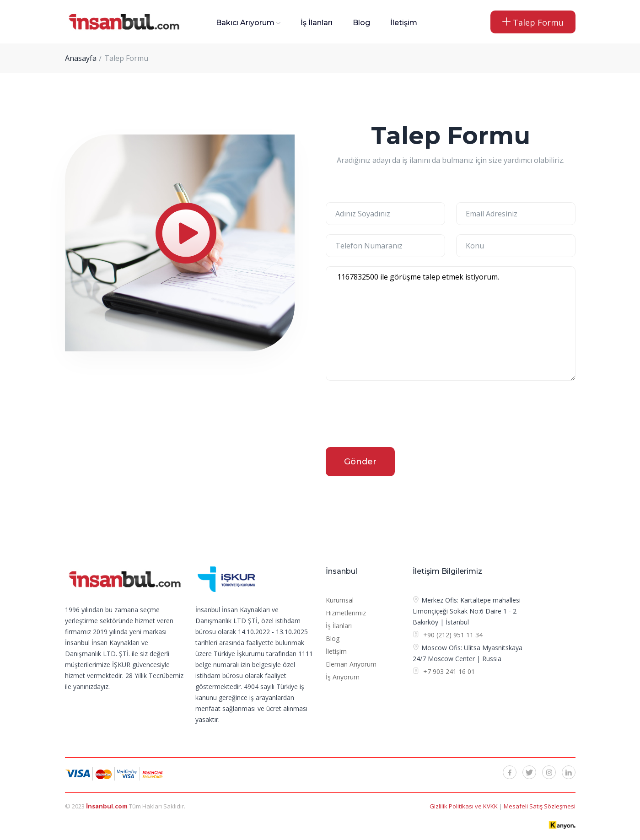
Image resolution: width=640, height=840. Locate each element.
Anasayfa (81, 58)
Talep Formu (533, 22)
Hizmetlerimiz (346, 613)
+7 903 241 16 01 (448, 671)
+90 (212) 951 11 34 (453, 635)
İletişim (404, 23)
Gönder (360, 462)
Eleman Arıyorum (351, 664)
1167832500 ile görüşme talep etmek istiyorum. (451, 323)
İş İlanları (317, 23)
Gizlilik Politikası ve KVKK (464, 806)
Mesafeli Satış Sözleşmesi (540, 806)
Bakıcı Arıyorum (245, 23)
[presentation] (395, 415)
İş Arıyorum (343, 677)
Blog (361, 23)
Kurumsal (340, 600)
